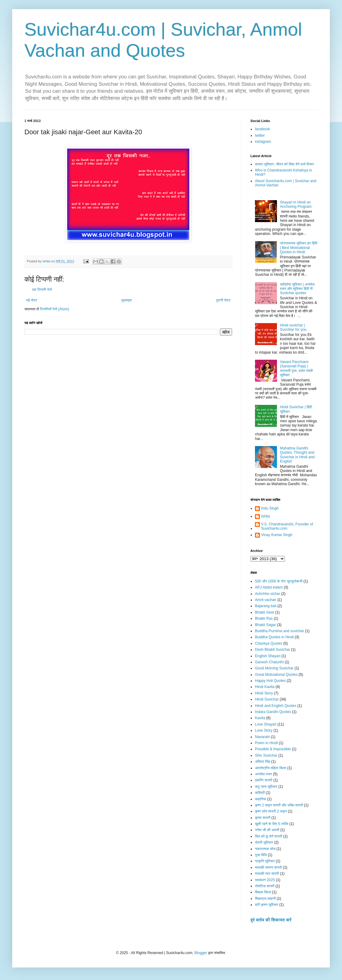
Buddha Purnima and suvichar (280, 631)
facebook (262, 129)
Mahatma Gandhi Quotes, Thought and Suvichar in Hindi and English (297, 455)
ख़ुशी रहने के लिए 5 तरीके (272, 824)
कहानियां (260, 799)
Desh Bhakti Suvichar (273, 650)
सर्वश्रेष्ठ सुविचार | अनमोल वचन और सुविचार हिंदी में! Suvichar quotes (297, 289)
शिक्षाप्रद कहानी (265, 899)
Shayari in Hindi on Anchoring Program (296, 204)
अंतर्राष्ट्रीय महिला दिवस (271, 768)
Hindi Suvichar (267, 699)
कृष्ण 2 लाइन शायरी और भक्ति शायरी (279, 805)
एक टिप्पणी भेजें (42, 290)
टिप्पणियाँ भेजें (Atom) (55, 309)
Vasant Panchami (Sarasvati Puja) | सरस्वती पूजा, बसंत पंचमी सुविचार (296, 368)
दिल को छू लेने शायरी (269, 836)
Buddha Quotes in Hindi (274, 637)
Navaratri (262, 737)
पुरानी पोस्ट (223, 300)
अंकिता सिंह (263, 762)
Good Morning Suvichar (274, 668)
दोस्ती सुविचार (264, 842)
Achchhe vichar (267, 594)
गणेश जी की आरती (267, 830)
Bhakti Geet (265, 612)
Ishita (266, 516)
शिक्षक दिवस (263, 892)
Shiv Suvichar (266, 755)
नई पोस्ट (32, 300)
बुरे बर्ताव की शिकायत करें (271, 920)
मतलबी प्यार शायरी (267, 874)
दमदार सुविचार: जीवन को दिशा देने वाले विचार (284, 164)
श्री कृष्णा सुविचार (267, 905)
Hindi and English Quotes (276, 706)
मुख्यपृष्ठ (126, 300)
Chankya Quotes (269, 643)
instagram (263, 142)
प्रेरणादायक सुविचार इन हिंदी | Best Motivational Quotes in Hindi (299, 248)
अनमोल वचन (264, 774)
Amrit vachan (266, 600)
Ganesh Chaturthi (269, 662)
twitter (260, 135)
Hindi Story (264, 693)
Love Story (264, 730)
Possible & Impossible (273, 749)
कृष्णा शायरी (263, 818)
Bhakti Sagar (266, 625)
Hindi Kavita (265, 687)
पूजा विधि (261, 855)
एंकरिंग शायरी (264, 780)
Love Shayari (266, 724)
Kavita (260, 718)
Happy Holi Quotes (270, 681)
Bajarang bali (266, 606)
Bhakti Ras (264, 618)
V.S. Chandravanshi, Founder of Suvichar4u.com (287, 526)
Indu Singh (270, 508)
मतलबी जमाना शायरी (268, 867)
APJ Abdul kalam (269, 587)
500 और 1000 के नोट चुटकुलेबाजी (279, 581)
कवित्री (260, 793)
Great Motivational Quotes (276, 675)
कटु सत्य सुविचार (266, 787)
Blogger (201, 953)
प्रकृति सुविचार (265, 861)
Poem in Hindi (266, 743)
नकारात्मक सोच (265, 849)
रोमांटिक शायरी (265, 886)
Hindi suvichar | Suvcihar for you (293, 327)
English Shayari (268, 656)
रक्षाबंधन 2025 (265, 880)
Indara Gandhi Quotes (273, 712)
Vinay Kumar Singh (277, 535)
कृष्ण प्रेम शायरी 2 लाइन (271, 811)
